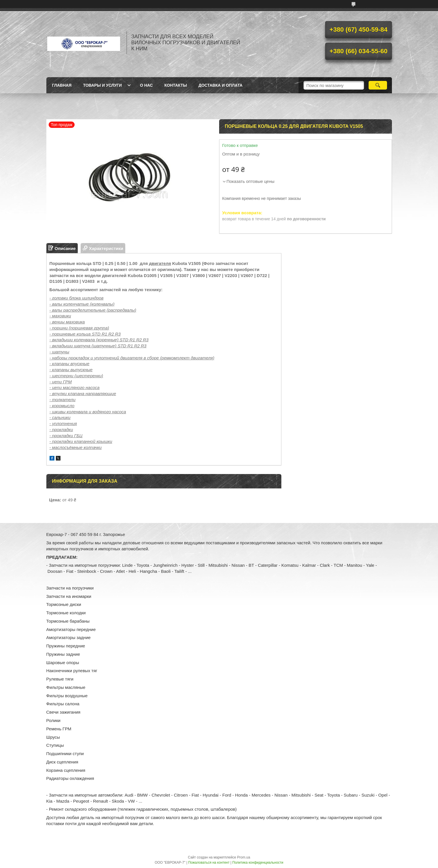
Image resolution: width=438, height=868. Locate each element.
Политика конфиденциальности (258, 863)
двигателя (160, 263)
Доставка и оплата (220, 85)
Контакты (176, 85)
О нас (146, 85)
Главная (62, 85)
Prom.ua (243, 857)
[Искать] (378, 85)
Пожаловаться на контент (209, 863)
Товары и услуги (102, 85)
